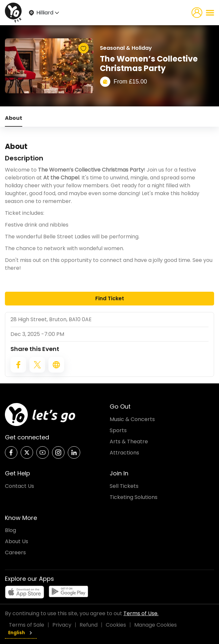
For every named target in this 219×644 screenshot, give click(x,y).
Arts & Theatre (129, 442)
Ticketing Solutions (134, 497)
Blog (10, 530)
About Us (17, 541)
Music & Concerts (132, 419)
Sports (118, 430)
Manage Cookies (155, 625)
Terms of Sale (27, 625)
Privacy (62, 625)
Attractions (124, 453)
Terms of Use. (141, 613)
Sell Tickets (124, 486)
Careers (15, 552)
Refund (89, 625)
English (21, 633)
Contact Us (19, 486)
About (14, 118)
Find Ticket (110, 298)
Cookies (116, 625)
